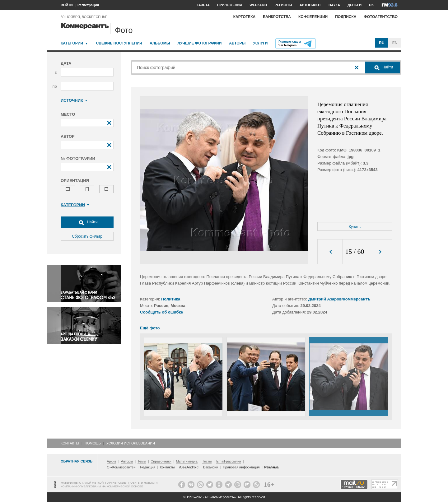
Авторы (237, 43)
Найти (87, 222)
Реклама (271, 467)
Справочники (161, 461)
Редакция (147, 467)
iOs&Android (189, 467)
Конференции (313, 17)
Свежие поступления (119, 43)
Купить (355, 227)
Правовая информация (241, 467)
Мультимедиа (187, 461)
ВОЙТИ (67, 5)
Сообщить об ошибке (161, 312)
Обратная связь (77, 461)
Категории (72, 43)
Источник (74, 100)
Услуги (260, 43)
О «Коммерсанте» (121, 467)
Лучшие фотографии (199, 43)
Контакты (70, 443)
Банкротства (277, 17)
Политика (171, 299)
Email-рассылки (229, 461)
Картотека (245, 17)
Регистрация (88, 5)
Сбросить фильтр (87, 236)
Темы (142, 461)
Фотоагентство (381, 17)
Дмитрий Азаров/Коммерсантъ (339, 299)
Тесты (207, 461)
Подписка (346, 17)
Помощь (93, 443)
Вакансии (211, 467)
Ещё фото (150, 328)
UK (371, 5)
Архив (112, 461)
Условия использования (131, 443)
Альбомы (160, 43)
